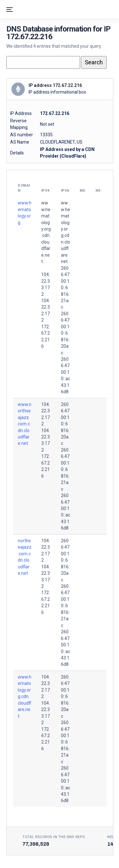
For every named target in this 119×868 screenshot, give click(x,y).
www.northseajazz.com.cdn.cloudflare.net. (25, 424)
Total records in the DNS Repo (54, 837)
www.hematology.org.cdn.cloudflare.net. (25, 697)
